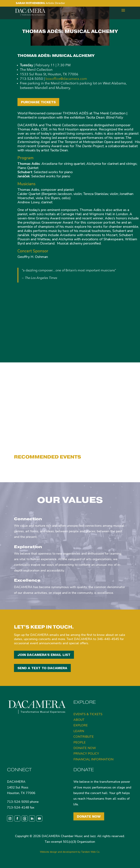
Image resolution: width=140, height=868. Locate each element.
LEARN (79, 731)
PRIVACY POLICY (86, 754)
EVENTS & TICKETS (88, 714)
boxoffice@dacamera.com (66, 79)
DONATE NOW (85, 748)
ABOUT (79, 720)
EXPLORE (81, 725)
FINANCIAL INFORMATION (93, 759)
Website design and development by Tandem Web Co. (70, 852)
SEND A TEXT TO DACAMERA (42, 668)
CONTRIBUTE (84, 737)
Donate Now (89, 816)
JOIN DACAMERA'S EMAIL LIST (44, 655)
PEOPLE (80, 742)
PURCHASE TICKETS (38, 102)
